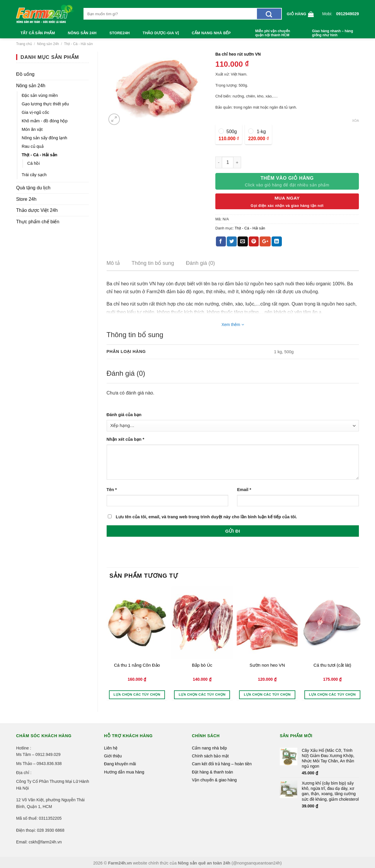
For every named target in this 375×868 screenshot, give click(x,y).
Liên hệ (111, 748)
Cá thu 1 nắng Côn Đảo (137, 665)
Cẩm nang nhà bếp (211, 33)
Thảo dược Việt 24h (37, 210)
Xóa (356, 121)
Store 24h (26, 199)
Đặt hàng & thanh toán (212, 772)
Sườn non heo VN (267, 665)
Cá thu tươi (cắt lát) (332, 665)
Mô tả (113, 263)
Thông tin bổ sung (153, 263)
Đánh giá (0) (201, 263)
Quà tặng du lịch (33, 188)
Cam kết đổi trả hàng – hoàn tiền (222, 764)
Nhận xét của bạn (126, 439)
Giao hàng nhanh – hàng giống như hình (333, 33)
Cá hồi (34, 163)
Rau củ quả (33, 146)
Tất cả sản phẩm (38, 33)
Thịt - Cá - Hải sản (78, 44)
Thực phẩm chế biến (38, 222)
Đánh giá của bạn (124, 415)
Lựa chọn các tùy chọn (137, 694)
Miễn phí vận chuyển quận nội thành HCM (273, 33)
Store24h (119, 33)
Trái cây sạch (34, 175)
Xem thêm (233, 325)
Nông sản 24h (82, 33)
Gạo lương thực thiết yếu (45, 104)
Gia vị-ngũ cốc (35, 112)
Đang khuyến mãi (120, 764)
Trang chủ (24, 44)
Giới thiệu (113, 756)
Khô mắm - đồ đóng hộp (45, 121)
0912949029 (347, 14)
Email (244, 490)
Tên (112, 490)
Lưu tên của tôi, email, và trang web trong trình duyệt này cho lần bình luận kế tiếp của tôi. (206, 517)
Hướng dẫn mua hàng (124, 772)
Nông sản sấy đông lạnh (44, 138)
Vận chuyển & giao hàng (214, 780)
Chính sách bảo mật (210, 756)
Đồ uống (25, 74)
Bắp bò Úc (202, 665)
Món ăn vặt (32, 129)
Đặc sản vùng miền (40, 95)
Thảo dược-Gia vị (161, 33)
